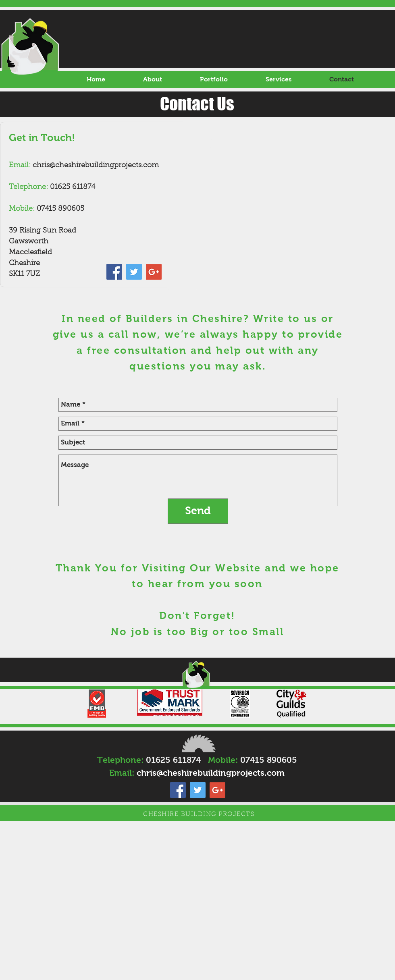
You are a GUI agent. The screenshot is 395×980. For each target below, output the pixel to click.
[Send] (198, 511)
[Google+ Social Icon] (154, 272)
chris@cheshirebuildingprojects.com (96, 166)
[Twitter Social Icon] (134, 272)
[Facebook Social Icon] (114, 272)
